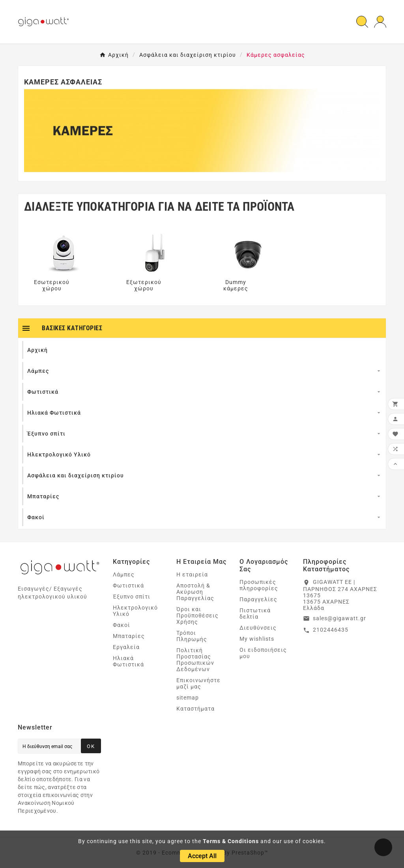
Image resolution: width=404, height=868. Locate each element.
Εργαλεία (126, 647)
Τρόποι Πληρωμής (192, 636)
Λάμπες (124, 574)
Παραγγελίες (258, 599)
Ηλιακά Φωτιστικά (128, 661)
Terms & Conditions (231, 841)
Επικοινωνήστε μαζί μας (198, 683)
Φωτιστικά (128, 586)
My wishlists (257, 639)
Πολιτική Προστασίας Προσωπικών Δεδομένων (195, 660)
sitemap (188, 698)
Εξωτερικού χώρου (144, 285)
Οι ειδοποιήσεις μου (263, 653)
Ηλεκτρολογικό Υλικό (135, 611)
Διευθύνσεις (258, 628)
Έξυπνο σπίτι (132, 597)
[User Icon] (380, 22)
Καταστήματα (195, 709)
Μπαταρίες (129, 636)
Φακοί (122, 625)
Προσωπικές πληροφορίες (259, 585)
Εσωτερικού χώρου (52, 285)
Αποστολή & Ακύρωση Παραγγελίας (195, 592)
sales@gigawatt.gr (339, 618)
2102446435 (331, 630)
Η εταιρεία (192, 574)
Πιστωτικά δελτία (255, 614)
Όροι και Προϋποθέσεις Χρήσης (197, 615)
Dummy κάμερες (236, 285)
